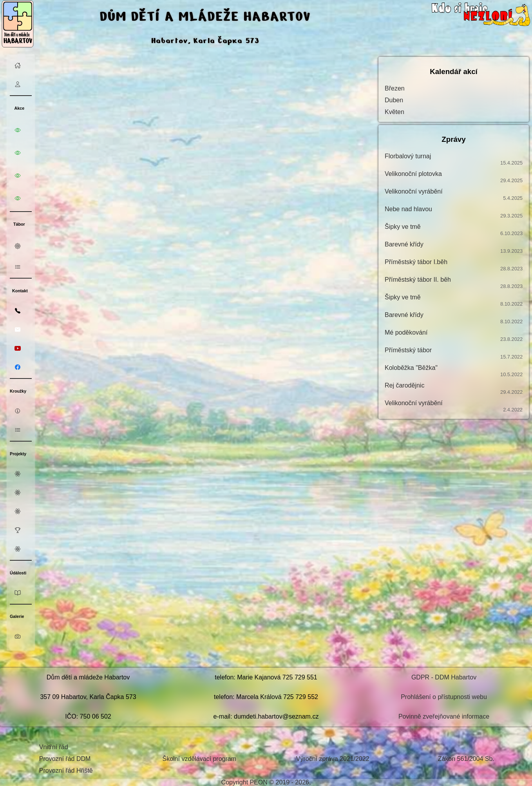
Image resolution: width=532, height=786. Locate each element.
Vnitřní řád (54, 747)
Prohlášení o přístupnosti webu (444, 697)
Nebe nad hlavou (454, 212)
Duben (394, 100)
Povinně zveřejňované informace (444, 716)
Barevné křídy (454, 247)
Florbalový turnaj (454, 159)
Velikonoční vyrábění (454, 195)
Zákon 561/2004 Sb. (466, 759)
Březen (395, 88)
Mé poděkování (454, 336)
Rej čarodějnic (454, 388)
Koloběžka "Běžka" (454, 371)
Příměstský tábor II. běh (454, 283)
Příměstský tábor (454, 353)
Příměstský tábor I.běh (454, 265)
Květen (394, 112)
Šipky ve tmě (454, 230)
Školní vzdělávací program (199, 759)
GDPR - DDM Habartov (444, 677)
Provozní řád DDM (65, 759)
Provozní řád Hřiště (66, 771)
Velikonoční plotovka (454, 177)
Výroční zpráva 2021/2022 (333, 759)
